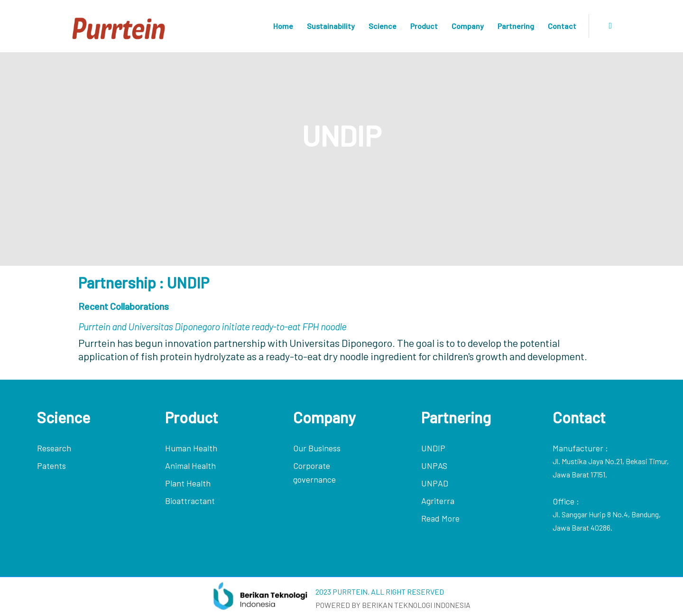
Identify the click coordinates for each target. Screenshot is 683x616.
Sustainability (331, 26)
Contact (562, 26)
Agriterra (438, 501)
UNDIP (433, 448)
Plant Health (188, 483)
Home (283, 26)
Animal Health (190, 466)
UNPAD (435, 483)
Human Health (191, 448)
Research (54, 448)
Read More (440, 518)
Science (383, 26)
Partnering (516, 26)
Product (424, 26)
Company (468, 26)
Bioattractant (190, 501)
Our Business (317, 448)
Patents (51, 466)
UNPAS (434, 466)
